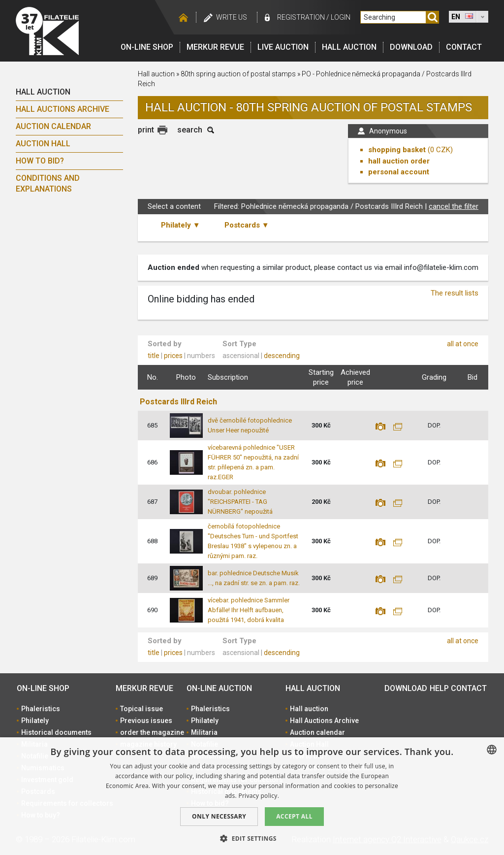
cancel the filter (454, 206)
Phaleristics (41, 709)
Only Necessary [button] (219, 816)
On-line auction (219, 688)
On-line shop (147, 47)
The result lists (455, 293)
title (154, 356)
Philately (35, 721)
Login (341, 17)
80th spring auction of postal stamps (238, 74)
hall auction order (399, 161)
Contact (464, 47)
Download (411, 47)
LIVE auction (283, 47)
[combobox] (492, 750)
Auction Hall (43, 144)
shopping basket (397, 150)
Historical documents (56, 732)
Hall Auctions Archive (63, 109)
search (190, 130)
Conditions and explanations (48, 183)
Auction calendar (53, 126)
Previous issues (146, 721)
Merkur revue (215, 47)
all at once (463, 344)
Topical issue (142, 709)
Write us (232, 17)
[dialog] (252, 796)
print (146, 130)
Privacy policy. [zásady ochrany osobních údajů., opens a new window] (259, 796)
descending (282, 356)
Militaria (204, 732)
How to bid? (40, 161)
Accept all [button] (294, 816)
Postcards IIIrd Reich (178, 402)
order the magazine (152, 732)
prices (173, 356)
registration (301, 17)
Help (439, 688)
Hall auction (349, 47)
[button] (252, 838)
